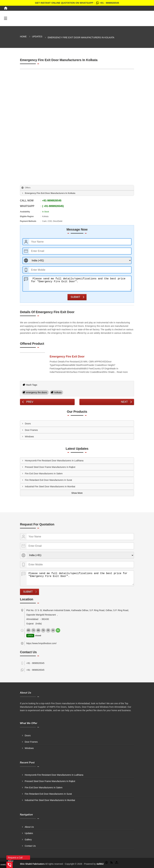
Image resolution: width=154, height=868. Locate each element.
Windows (29, 437)
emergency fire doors (37, 392)
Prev (30, 402)
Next (124, 402)
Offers (28, 188)
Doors (28, 424)
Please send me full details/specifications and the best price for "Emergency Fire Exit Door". (80, 283)
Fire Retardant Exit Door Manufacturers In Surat (48, 480)
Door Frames (31, 430)
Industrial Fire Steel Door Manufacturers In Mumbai (50, 486)
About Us (29, 827)
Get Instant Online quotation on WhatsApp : (77, 3)
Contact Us (30, 846)
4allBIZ (100, 864)
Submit (75, 297)
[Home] (6, 8)
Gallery (28, 840)
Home (23, 37)
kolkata (58, 392)
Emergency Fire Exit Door (67, 357)
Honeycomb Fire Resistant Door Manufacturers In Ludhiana (54, 461)
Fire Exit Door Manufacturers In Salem (44, 474)
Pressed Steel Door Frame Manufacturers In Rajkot (50, 467)
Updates (37, 37)
